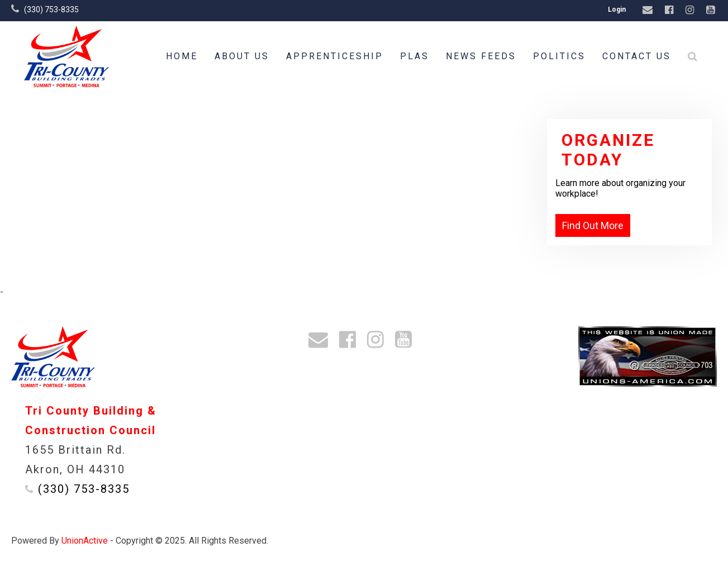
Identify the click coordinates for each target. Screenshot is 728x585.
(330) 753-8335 (51, 9)
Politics (559, 56)
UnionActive (85, 541)
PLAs (415, 56)
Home (182, 56)
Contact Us (637, 56)
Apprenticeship (335, 56)
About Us (242, 56)
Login (617, 9)
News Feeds (481, 56)
